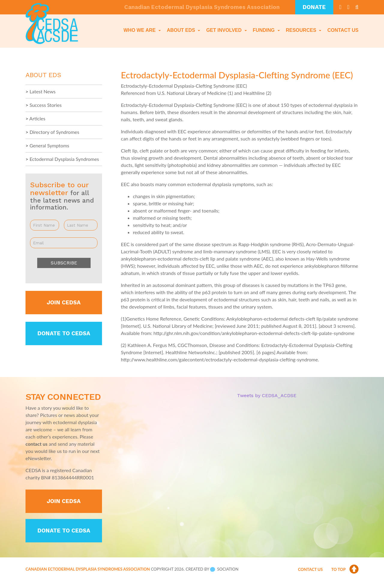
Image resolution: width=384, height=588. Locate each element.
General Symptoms (49, 145)
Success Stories (45, 105)
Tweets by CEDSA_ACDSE (267, 395)
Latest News (42, 91)
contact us (36, 444)
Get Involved (224, 30)
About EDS (182, 30)
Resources (302, 30)
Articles (37, 118)
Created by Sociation (212, 574)
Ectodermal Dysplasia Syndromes (64, 159)
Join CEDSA (64, 303)
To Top (345, 575)
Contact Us (343, 30)
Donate (314, 7)
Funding (264, 30)
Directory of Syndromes (54, 132)
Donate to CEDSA (64, 333)
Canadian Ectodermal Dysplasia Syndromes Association (88, 574)
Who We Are (140, 30)
